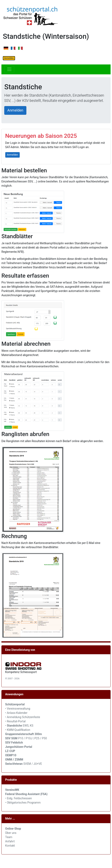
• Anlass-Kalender (16, 713)
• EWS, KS (19, 726)
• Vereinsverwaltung (18, 709)
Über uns (11, 833)
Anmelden (9, 58)
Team (9, 837)
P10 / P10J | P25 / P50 (26, 738)
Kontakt (10, 846)
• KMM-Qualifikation (18, 730)
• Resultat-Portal (16, 721)
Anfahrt (10, 841)
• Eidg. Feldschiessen (19, 798)
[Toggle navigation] (9, 69)
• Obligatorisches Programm (23, 803)
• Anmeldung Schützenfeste (23, 717)
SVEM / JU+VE (33, 764)
